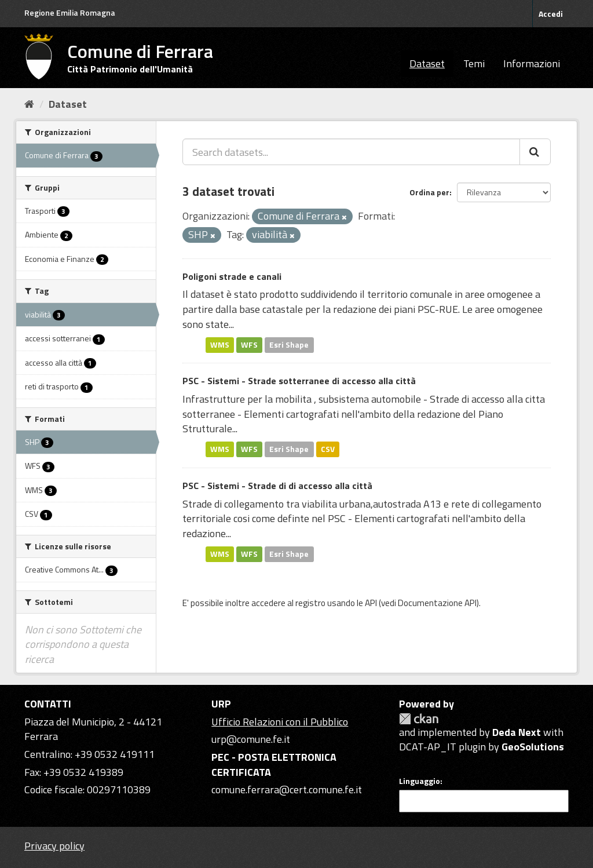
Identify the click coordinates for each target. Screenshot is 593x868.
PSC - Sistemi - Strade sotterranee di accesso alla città (299, 381)
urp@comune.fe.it (251, 739)
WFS (249, 345)
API (371, 603)
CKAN (419, 719)
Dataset (427, 63)
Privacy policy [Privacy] (54, 846)
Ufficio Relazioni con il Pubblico (280, 722)
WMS (220, 345)
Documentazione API (437, 603)
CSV (328, 449)
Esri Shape (289, 345)
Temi (474, 63)
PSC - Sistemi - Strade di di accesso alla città (277, 486)
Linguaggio (420, 781)
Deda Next (517, 732)
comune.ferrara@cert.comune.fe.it (287, 789)
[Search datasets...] (351, 152)
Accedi (551, 14)
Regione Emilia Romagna (70, 12)
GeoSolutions (533, 747)
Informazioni (532, 63)
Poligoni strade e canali (232, 276)
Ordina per (429, 192)
